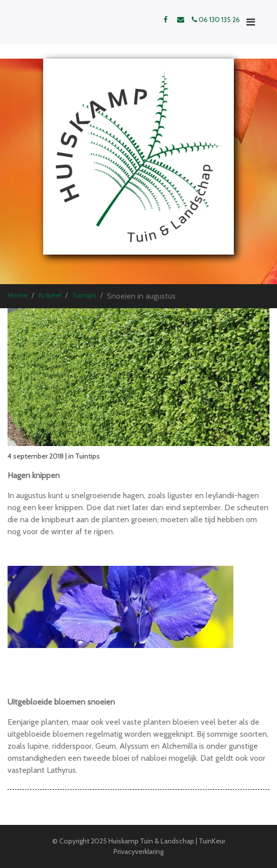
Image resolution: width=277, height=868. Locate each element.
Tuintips (84, 295)
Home (18, 295)
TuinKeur (212, 841)
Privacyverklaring (138, 851)
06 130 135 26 (216, 20)
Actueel (50, 295)
